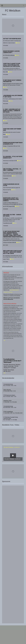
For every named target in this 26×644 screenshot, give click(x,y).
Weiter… (18, 43)
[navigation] (24, 6)
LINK (4, 340)
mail (4, 373)
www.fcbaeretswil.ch (14, 290)
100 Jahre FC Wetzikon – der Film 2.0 (12, 447)
